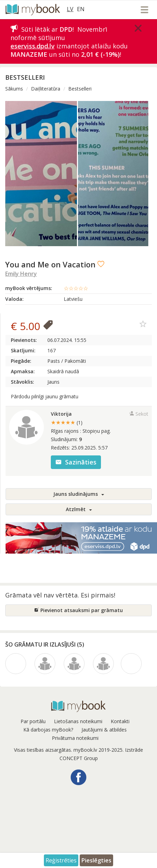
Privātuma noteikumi (75, 738)
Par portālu (33, 721)
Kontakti (120, 721)
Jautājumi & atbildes (104, 730)
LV (70, 9)
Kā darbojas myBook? (48, 730)
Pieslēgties (96, 860)
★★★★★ (67, 422)
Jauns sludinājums (79, 494)
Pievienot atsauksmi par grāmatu (78, 610)
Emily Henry (21, 274)
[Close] (138, 28)
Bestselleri (80, 89)
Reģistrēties (61, 860)
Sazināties (76, 462)
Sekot (139, 414)
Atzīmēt (79, 509)
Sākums (14, 89)
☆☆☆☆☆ (76, 288)
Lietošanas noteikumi (78, 721)
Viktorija (61, 414)
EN (81, 9)
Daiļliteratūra (46, 89)
